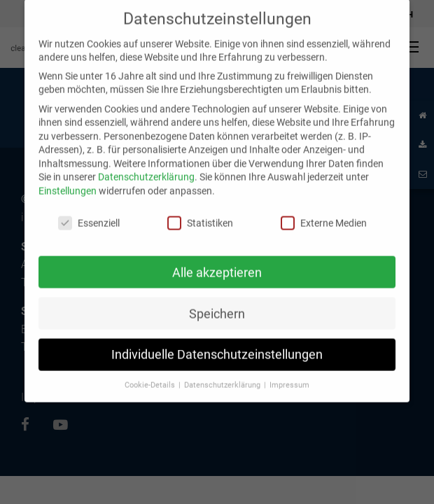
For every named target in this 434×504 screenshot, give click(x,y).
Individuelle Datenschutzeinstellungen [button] (217, 345)
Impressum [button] (289, 376)
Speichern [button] (217, 304)
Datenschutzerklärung (146, 168)
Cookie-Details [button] (151, 376)
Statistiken (200, 214)
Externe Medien (324, 214)
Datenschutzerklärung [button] (223, 376)
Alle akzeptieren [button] (217, 263)
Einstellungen (68, 182)
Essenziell (89, 214)
